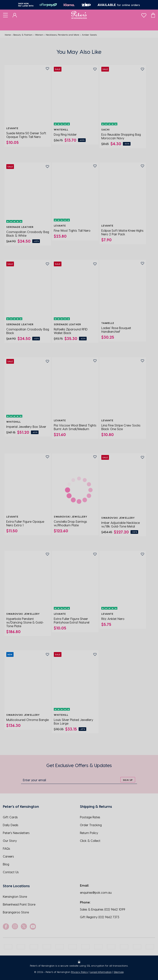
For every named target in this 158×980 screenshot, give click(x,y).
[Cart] (153, 15)
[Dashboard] (15, 15)
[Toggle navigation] (5, 15)
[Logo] (79, 15)
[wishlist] (144, 14)
